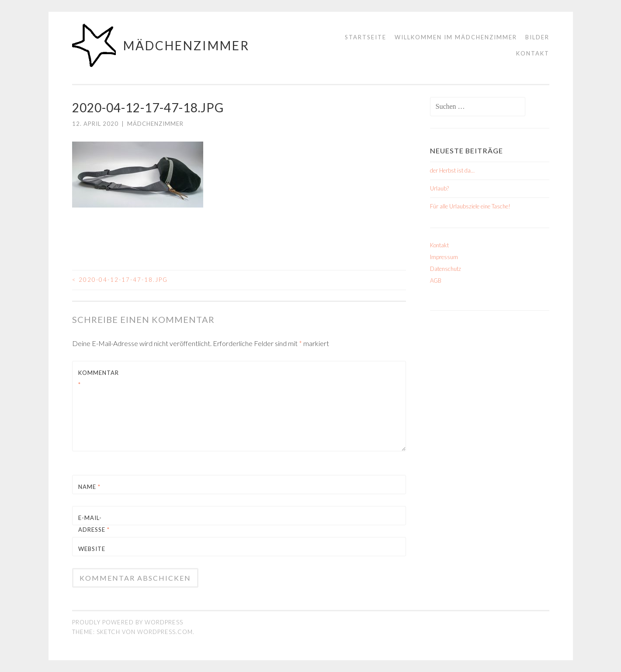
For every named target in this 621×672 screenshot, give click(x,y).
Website (92, 549)
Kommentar (99, 379)
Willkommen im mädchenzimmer (456, 37)
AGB (436, 281)
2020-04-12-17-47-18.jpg (120, 280)
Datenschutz (446, 269)
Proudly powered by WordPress (128, 622)
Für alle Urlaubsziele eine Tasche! (470, 206)
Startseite (366, 37)
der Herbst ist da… (452, 170)
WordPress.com (165, 632)
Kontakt (533, 53)
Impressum (444, 257)
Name (89, 487)
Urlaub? (439, 188)
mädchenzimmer (186, 45)
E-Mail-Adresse (94, 524)
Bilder (537, 37)
